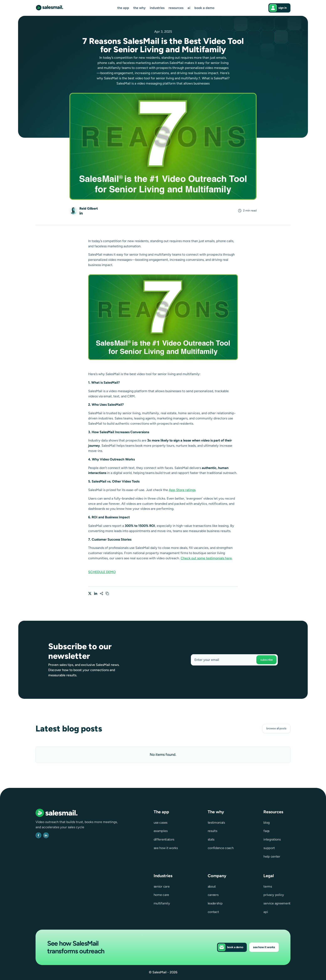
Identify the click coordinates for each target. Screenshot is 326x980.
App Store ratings (182, 490)
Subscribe (266, 660)
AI (189, 8)
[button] (123, 8)
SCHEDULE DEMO (102, 572)
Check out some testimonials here (206, 558)
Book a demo (204, 8)
